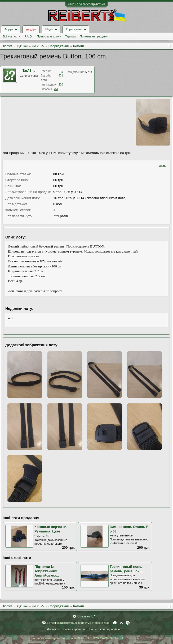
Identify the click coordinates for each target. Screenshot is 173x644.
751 (56, 89)
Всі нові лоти (12, 36)
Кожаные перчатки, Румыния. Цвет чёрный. (51, 531)
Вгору (121, 623)
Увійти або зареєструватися (87, 4)
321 (61, 76)
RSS (128, 623)
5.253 (89, 72)
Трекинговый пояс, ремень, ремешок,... (127, 569)
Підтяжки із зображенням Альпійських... (47, 571)
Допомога (53, 629)
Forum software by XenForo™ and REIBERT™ (86, 638)
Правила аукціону (49, 36)
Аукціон (31, 29)
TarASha (29, 71)
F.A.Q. (28, 36)
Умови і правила (74, 629)
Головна (115, 623)
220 (61, 85)
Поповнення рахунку (94, 36)
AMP (163, 166)
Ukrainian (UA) (87, 616)
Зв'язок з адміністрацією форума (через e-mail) (79, 623)
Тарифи (70, 36)
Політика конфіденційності (105, 629)
